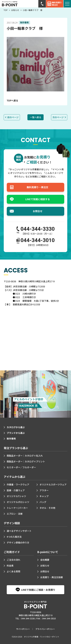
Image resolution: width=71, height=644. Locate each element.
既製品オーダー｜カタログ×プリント (26, 461)
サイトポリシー (23, 629)
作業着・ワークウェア (18, 484)
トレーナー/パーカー (17, 508)
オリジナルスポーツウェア (53, 484)
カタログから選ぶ (16, 427)
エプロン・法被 (15, 514)
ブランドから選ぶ (16, 433)
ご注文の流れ (13, 560)
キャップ (44, 496)
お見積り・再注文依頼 (52, 577)
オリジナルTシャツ (16, 496)
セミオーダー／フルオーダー (21, 467)
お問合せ (45, 571)
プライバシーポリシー (45, 629)
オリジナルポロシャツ (18, 502)
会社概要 (45, 560)
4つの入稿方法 (14, 537)
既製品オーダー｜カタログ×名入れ (25, 456)
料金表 (10, 566)
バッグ (43, 502)
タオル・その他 (47, 508)
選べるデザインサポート (19, 531)
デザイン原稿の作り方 (18, 543)
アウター (44, 490)
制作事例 (11, 439)
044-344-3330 (28, 618)
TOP (6, 10)
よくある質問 (13, 571)
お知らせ (15, 10)
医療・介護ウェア (16, 490)
